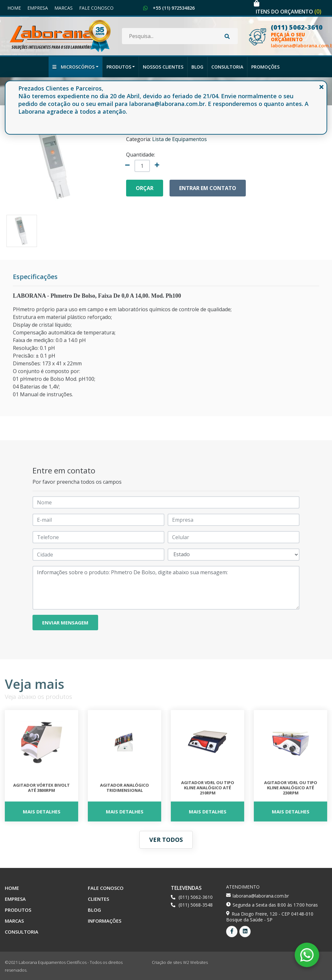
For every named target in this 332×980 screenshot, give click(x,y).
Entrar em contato (208, 188)
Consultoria (227, 67)
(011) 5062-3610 (196, 897)
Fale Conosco (96, 8)
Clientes (98, 899)
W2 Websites (195, 962)
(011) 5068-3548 (196, 905)
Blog (197, 67)
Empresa (38, 8)
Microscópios (74, 67)
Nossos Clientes (163, 67)
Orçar (145, 188)
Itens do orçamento (289, 12)
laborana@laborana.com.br (261, 896)
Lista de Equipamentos (180, 139)
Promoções (265, 67)
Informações (105, 921)
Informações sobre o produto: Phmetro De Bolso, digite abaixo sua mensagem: (166, 588)
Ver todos (166, 840)
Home (14, 8)
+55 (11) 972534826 (174, 8)
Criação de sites (167, 962)
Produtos (119, 67)
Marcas (64, 8)
